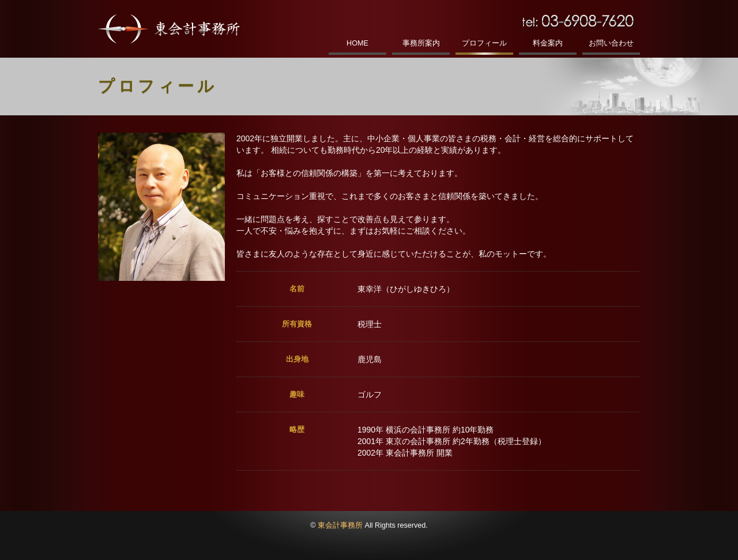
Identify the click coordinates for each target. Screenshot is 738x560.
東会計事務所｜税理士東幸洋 (169, 29)
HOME (357, 43)
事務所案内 (421, 43)
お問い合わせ (611, 43)
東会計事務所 (340, 525)
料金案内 (548, 43)
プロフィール (484, 43)
